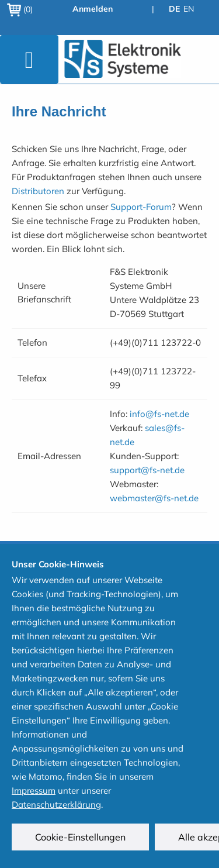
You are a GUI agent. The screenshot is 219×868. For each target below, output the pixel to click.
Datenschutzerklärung (56, 805)
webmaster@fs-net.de (154, 498)
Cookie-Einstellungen (80, 837)
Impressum (34, 790)
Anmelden (93, 9)
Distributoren (38, 191)
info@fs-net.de (159, 414)
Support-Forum (141, 207)
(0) (20, 9)
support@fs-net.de (147, 470)
